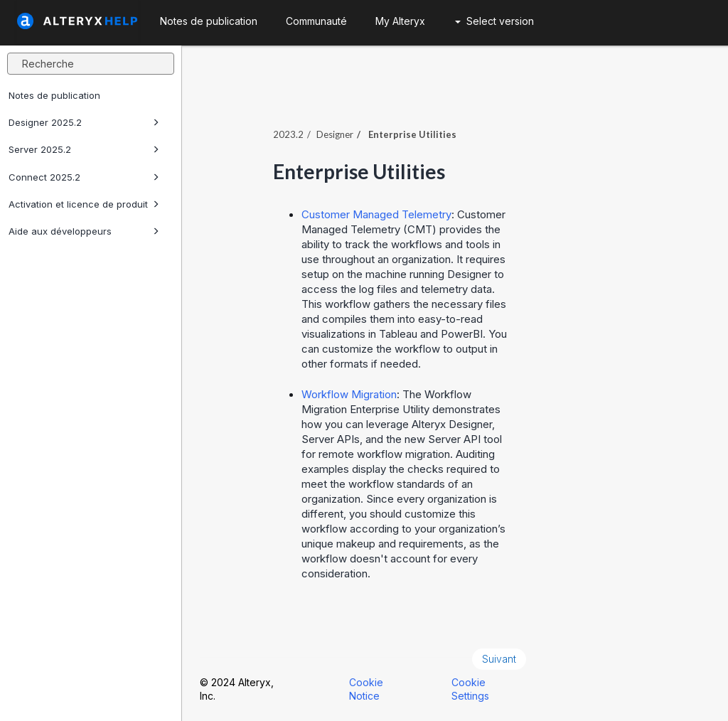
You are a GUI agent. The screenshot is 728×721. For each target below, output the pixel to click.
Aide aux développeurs (84, 231)
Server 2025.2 (84, 149)
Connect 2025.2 (84, 177)
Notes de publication (54, 95)
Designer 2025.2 (84, 122)
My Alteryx (400, 21)
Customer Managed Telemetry (376, 214)
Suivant (499, 659)
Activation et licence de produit (84, 204)
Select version (494, 21)
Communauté (316, 21)
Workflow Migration (349, 394)
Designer (335, 134)
